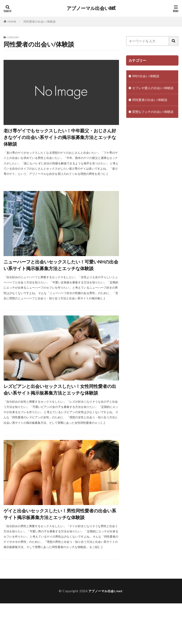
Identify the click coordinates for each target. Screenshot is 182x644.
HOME (12, 21)
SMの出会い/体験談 (147, 76)
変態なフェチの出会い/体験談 (151, 121)
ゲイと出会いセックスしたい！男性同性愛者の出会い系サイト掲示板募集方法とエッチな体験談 (59, 549)
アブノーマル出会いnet (91, 8)
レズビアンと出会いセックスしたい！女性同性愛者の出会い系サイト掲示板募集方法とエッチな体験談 (61, 413)
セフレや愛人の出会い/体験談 (151, 91)
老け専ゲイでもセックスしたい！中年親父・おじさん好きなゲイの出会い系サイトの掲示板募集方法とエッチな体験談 (59, 140)
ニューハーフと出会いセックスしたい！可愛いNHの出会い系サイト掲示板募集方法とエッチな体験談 (60, 276)
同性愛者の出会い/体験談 (40, 21)
